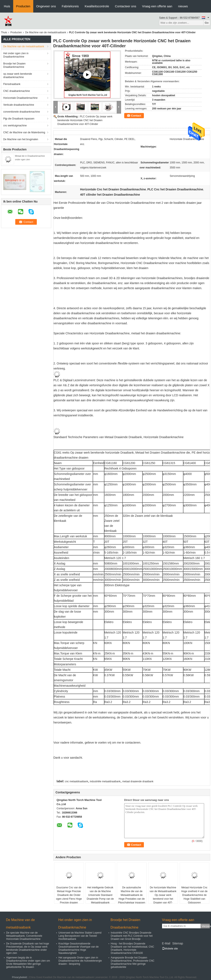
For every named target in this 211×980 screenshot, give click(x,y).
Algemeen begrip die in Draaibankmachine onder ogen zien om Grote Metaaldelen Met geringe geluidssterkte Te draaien (28, 962)
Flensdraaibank (12, 84)
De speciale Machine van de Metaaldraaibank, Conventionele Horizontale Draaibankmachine (24, 936)
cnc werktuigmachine (15, 126)
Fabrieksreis (70, 6)
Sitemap (178, 943)
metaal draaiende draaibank (138, 781)
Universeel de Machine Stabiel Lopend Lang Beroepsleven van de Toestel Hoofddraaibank (80, 936)
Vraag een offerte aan (157, 6)
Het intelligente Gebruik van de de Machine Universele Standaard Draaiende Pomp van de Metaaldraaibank (100, 895)
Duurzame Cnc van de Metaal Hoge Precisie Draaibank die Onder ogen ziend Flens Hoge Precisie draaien (69, 895)
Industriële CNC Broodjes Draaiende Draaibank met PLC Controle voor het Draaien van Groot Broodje (132, 936)
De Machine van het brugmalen (21, 139)
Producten (23, 6)
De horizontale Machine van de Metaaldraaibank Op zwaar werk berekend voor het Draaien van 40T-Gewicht (163, 897)
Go (207, 23)
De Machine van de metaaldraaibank (46, 32)
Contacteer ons (126, 6)
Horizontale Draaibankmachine (20, 98)
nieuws (183, 6)
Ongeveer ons (46, 6)
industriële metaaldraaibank (105, 781)
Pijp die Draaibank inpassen (19, 119)
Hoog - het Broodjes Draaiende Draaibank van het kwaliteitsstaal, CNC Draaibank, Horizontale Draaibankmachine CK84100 (132, 948)
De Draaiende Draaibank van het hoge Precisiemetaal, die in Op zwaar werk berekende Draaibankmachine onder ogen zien (28, 948)
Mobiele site (170, 949)
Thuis (4, 32)
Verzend (206, 926)
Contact (136, 116)
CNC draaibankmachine (17, 91)
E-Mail (166, 943)
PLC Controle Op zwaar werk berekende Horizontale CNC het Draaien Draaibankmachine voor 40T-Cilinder (85, 120)
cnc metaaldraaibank (76, 781)
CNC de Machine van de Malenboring (24, 132)
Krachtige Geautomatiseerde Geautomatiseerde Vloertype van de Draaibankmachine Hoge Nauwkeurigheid (79, 948)
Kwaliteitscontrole (97, 6)
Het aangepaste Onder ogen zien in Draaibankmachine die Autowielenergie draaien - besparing (80, 961)
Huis (7, 6)
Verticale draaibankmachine (19, 105)
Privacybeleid (19, 977)
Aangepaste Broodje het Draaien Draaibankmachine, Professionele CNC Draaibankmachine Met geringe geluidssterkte (133, 962)
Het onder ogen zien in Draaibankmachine (16, 55)
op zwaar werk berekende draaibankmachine (18, 76)
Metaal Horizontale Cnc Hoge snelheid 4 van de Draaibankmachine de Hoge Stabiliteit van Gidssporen (194, 895)
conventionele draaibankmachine (22, 112)
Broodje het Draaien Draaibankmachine (15, 65)
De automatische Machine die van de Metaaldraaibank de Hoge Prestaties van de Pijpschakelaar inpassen (132, 895)
